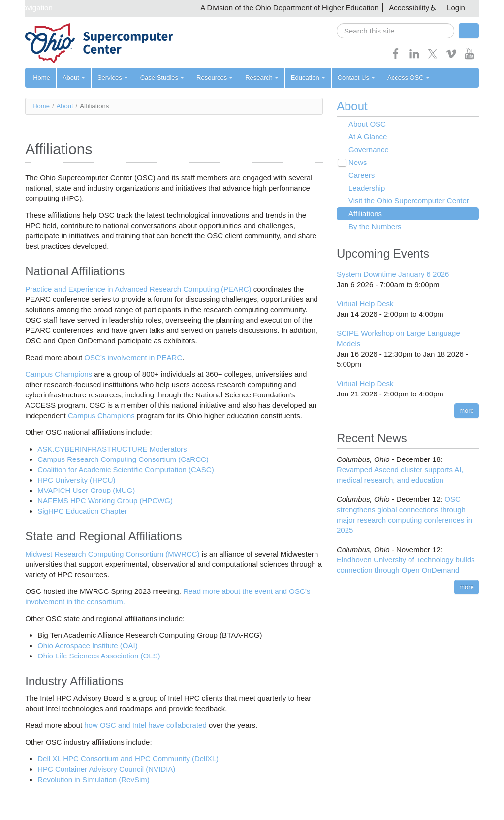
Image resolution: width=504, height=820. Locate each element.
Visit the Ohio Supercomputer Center (409, 201)
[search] (395, 31)
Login (456, 8)
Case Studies (162, 78)
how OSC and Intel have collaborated (145, 725)
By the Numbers (375, 226)
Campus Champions (59, 374)
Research (262, 78)
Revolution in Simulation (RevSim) (94, 779)
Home (42, 78)
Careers (362, 175)
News (358, 162)
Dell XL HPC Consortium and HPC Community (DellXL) (128, 759)
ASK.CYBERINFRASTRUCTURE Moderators (112, 449)
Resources (215, 78)
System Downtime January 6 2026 (393, 274)
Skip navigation (28, 8)
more (467, 410)
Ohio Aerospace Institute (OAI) (87, 645)
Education (308, 78)
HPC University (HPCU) (76, 480)
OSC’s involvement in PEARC (133, 357)
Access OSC (409, 78)
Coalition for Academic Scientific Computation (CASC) (126, 470)
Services (113, 78)
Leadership (367, 188)
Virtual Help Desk (365, 304)
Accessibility (409, 8)
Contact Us (356, 78)
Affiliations (365, 213)
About (74, 78)
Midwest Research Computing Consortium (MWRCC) (112, 554)
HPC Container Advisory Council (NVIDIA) (106, 769)
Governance (369, 149)
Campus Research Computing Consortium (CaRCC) (123, 459)
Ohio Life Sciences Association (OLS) (99, 656)
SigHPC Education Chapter (82, 511)
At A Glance (368, 137)
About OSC (367, 124)
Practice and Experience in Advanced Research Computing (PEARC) (138, 289)
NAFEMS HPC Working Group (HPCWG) (105, 501)
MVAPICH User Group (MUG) (86, 490)
